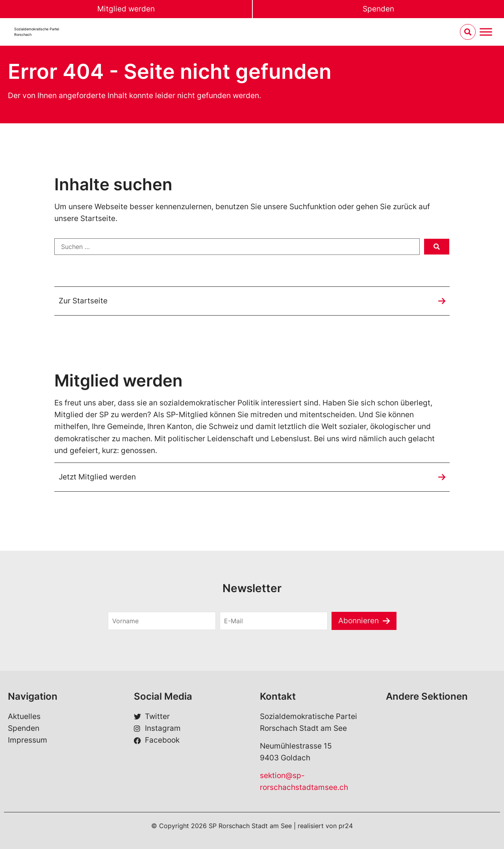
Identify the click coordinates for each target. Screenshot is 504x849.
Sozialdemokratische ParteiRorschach (37, 32)
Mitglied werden (126, 9)
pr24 (346, 826)
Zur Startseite (83, 301)
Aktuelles (24, 716)
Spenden (378, 9)
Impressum (28, 740)
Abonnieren (359, 621)
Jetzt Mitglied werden (97, 477)
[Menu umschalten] (486, 32)
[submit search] (437, 247)
